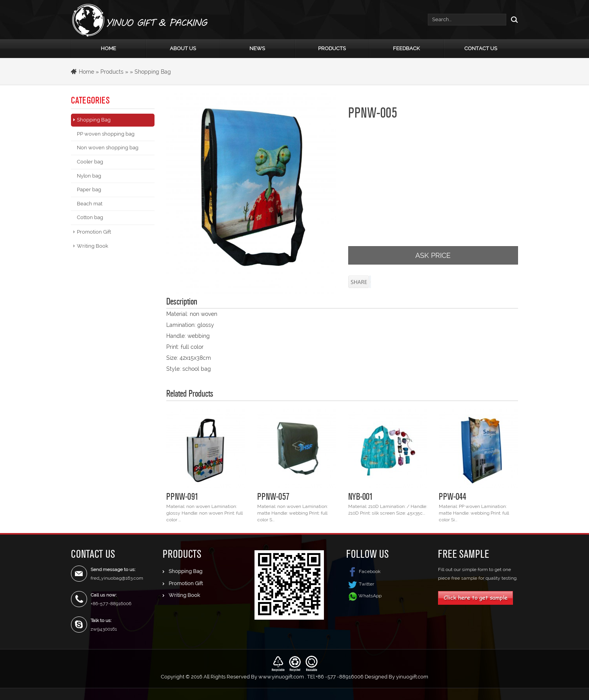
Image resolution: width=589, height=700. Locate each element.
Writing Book (93, 246)
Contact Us (481, 48)
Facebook (363, 571)
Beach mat (90, 204)
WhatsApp (370, 596)
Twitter (360, 584)
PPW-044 (453, 496)
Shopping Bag (153, 72)
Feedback (406, 48)
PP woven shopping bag (106, 134)
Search (512, 20)
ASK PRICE (433, 255)
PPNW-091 (182, 496)
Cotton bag (90, 217)
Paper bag (89, 190)
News (257, 48)
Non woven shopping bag (108, 148)
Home (108, 48)
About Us (183, 48)
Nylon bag (89, 176)
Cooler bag (90, 162)
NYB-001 (361, 496)
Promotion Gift (94, 232)
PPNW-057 (273, 496)
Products (332, 48)
